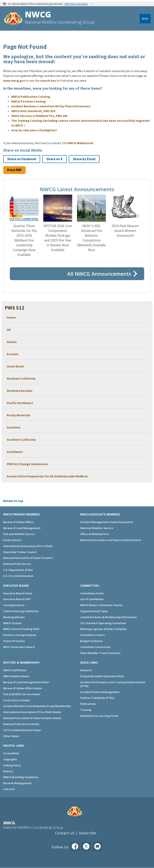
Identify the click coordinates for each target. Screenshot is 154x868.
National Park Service (17, 564)
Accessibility (11, 753)
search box (48, 80)
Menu (145, 19)
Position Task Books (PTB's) (97, 698)
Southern (14, 427)
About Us (86, 670)
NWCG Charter (12, 623)
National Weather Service (97, 528)
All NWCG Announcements (99, 274)
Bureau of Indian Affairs (18, 522)
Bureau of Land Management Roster (26, 682)
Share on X (54, 159)
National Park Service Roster (21, 724)
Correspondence (14, 605)
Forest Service (12, 540)
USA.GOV (9, 789)
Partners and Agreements (20, 635)
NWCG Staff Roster (15, 670)
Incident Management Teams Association (107, 522)
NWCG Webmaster (81, 143)
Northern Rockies (20, 391)
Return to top (13, 501)
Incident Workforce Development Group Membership (37, 706)
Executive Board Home (18, 593)
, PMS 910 (33, 111)
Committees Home (92, 593)
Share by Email (84, 159)
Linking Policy (12, 765)
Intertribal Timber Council (20, 552)
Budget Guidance (91, 641)
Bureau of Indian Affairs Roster (23, 688)
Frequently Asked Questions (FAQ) (102, 676)
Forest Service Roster (17, 700)
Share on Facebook (22, 159)
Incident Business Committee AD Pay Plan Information (51, 106)
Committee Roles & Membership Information (108, 617)
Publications (88, 704)
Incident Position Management (100, 692)
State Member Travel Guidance (100, 653)
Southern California (21, 440)
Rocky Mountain (19, 415)
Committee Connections (95, 647)
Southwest (15, 452)
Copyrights (10, 759)
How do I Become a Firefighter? (34, 130)
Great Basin (15, 366)
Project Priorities (14, 641)
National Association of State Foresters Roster (32, 718)
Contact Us (65, 833)
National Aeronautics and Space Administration (111, 540)
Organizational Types (94, 611)
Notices (8, 771)
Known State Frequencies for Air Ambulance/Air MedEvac (48, 476)
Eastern (13, 354)
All (9, 330)
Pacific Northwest (20, 403)
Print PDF (14, 170)
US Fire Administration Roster (22, 730)
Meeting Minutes (14, 617)
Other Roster (11, 736)
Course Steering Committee (21, 611)
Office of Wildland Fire (95, 534)
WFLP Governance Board (19, 647)
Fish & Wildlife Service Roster (22, 694)
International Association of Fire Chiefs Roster (32, 712)
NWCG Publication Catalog (31, 97)
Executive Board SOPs (17, 599)
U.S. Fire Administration (18, 576)
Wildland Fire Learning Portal (99, 716)
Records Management (17, 783)
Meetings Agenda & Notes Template (103, 629)
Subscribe (87, 833)
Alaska (12, 342)
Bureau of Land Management (22, 528)
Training (86, 710)
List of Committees (92, 599)
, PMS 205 (39, 116)
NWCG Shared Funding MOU (21, 629)
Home (11, 317)
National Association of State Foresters (28, 558)
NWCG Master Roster (16, 676)
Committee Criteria (92, 635)
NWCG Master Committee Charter (102, 605)
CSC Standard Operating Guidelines (103, 623)
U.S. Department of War (18, 570)
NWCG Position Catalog (28, 101)
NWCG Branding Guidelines (21, 777)
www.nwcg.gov (14, 80)
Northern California (21, 378)
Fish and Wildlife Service (19, 534)
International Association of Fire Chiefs (28, 546)
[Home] (13, 18)
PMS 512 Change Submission (27, 464)
